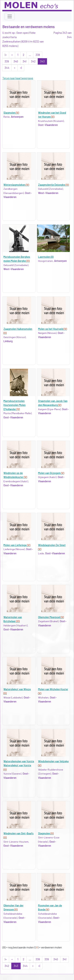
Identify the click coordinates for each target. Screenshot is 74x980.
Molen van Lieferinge (17, 545)
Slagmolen (11, 113)
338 (38, 55)
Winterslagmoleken (16, 185)
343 (42, 61)
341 (25, 61)
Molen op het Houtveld (52, 329)
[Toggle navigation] (10, 16)
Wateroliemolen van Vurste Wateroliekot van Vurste (19, 765)
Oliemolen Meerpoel (51, 617)
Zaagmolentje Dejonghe (53, 185)
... (30, 55)
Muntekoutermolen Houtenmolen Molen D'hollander (14, 405)
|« (6, 55)
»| (21, 68)
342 (33, 61)
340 (16, 61)
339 (7, 61)
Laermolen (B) (46, 257)
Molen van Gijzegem (51, 473)
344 (7, 68)
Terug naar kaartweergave (18, 78)
